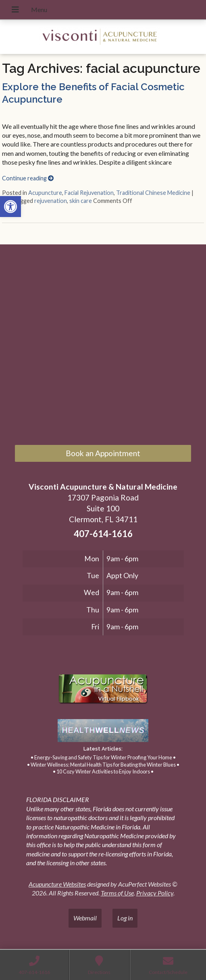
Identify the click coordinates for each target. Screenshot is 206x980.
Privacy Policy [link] (155, 893)
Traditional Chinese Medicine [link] (153, 193)
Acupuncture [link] (45, 193)
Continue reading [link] (28, 178)
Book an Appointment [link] (103, 453)
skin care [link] (81, 201)
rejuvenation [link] (51, 201)
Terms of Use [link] (117, 893)
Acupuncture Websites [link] (57, 884)
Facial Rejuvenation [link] (89, 193)
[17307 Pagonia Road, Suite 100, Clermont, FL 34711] (103, 346)
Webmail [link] (85, 918)
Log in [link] (125, 918)
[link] (10, 207)
